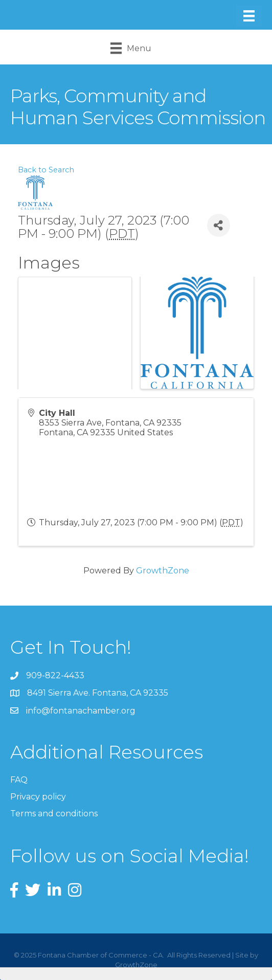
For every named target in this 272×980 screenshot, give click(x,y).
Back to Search (46, 170)
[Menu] (249, 16)
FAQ (19, 780)
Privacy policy (38, 797)
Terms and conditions (54, 814)
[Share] (219, 225)
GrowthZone (163, 571)
